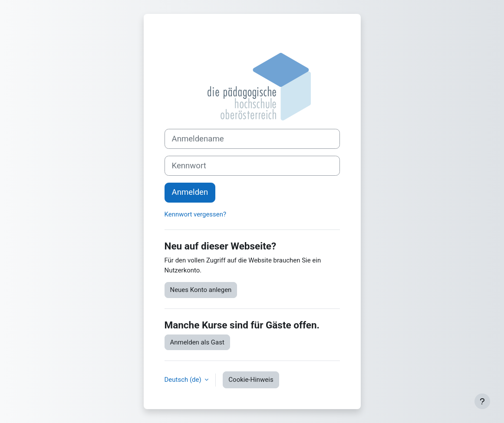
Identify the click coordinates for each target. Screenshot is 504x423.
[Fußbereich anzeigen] (482, 401)
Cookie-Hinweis (251, 380)
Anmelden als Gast (197, 342)
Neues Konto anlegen (201, 290)
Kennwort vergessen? (196, 214)
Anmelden (190, 192)
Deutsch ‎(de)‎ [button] (184, 380)
